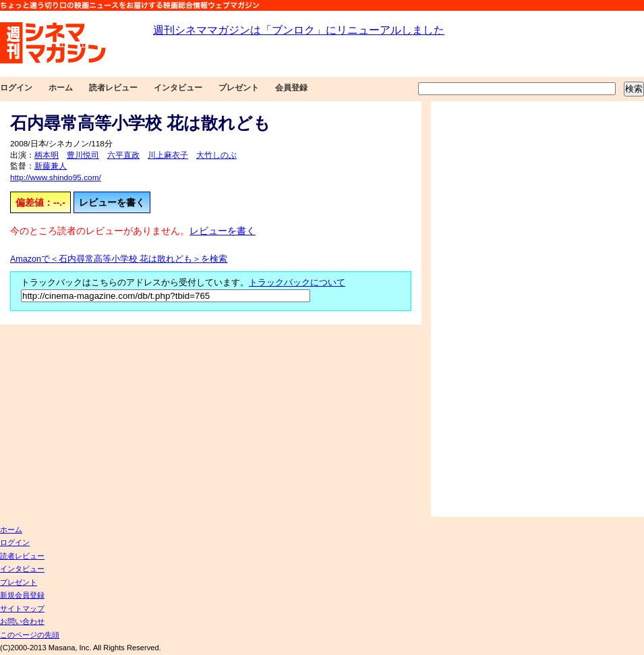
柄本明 (47, 155)
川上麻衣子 (168, 155)
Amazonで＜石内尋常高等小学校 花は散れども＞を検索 (119, 259)
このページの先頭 (30, 635)
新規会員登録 (22, 595)
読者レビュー (113, 88)
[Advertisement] (477, 309)
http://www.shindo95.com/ (56, 177)
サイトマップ (22, 608)
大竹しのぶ (216, 155)
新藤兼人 (51, 166)
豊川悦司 (83, 155)
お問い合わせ (22, 621)
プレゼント (239, 88)
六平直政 (123, 155)
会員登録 (291, 88)
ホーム (61, 88)
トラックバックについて (297, 283)
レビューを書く (112, 202)
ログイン (16, 88)
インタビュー (178, 88)
